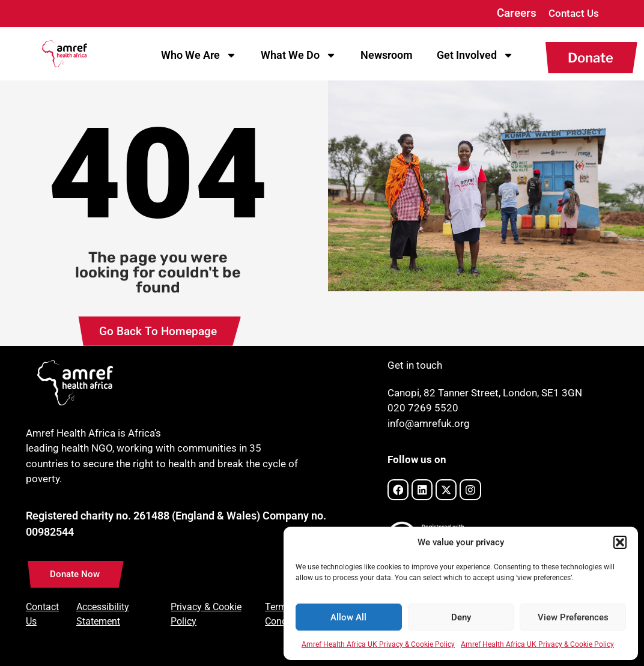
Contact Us (574, 13)
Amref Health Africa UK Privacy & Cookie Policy (378, 644)
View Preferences (573, 617)
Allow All (348, 617)
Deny (461, 617)
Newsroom (387, 55)
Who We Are (199, 55)
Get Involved (475, 55)
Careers (517, 13)
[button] (620, 542)
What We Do (299, 55)
